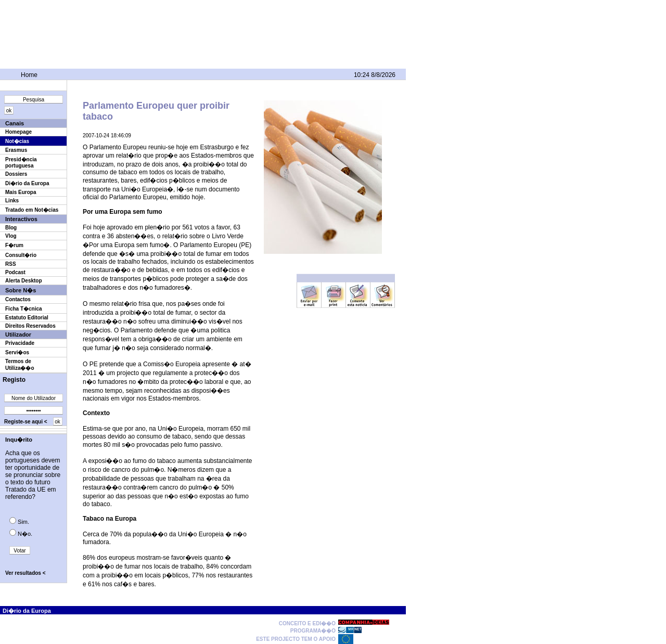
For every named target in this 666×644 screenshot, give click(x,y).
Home (29, 75)
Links (12, 201)
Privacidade (20, 343)
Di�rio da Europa (27, 183)
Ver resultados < (25, 573)
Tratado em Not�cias (32, 210)
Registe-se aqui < (26, 422)
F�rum (14, 245)
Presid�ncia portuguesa (21, 163)
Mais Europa (21, 192)
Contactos (18, 299)
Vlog (11, 236)
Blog (11, 228)
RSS (11, 264)
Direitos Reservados (30, 326)
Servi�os (17, 352)
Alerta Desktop (24, 281)
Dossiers (16, 174)
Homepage (18, 132)
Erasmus (16, 150)
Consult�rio (21, 255)
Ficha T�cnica (24, 309)
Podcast (15, 272)
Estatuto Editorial (27, 318)
